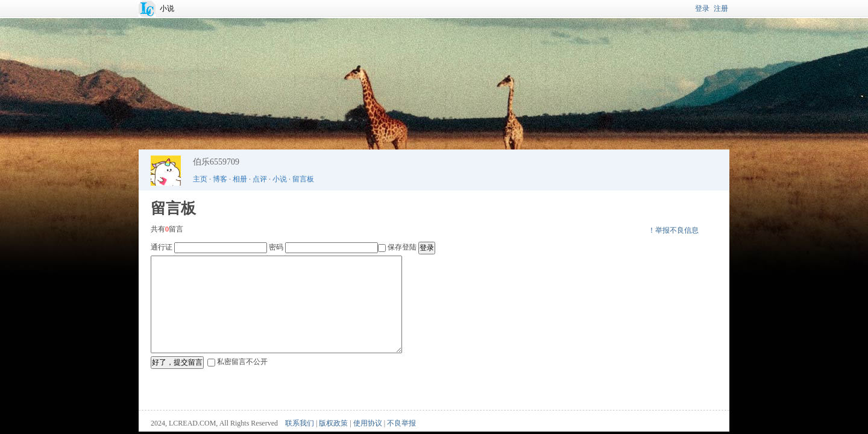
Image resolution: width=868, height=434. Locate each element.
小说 (167, 8)
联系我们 (300, 423)
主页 (200, 179)
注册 (721, 8)
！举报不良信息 (673, 230)
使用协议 (368, 423)
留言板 (303, 179)
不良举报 (401, 423)
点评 (260, 179)
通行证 (162, 247)
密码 (276, 247)
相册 (240, 179)
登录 (702, 8)
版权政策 (333, 423)
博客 (220, 179)
